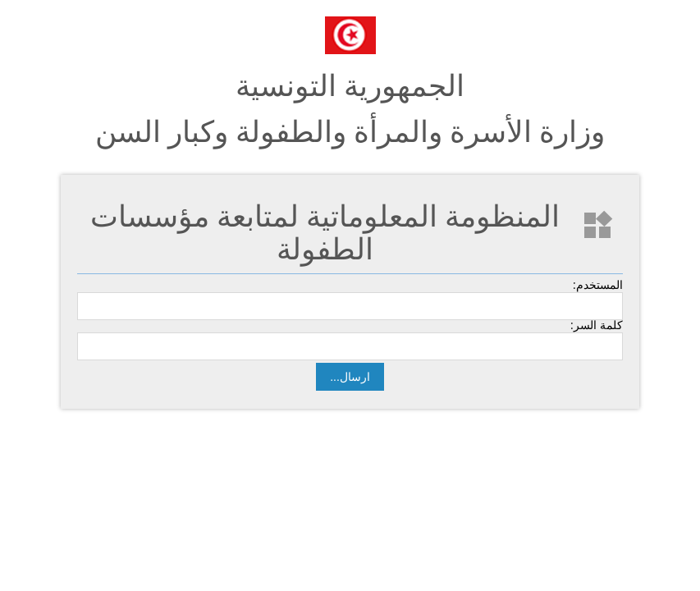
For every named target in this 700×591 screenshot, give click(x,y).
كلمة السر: (597, 325)
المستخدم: (598, 285)
